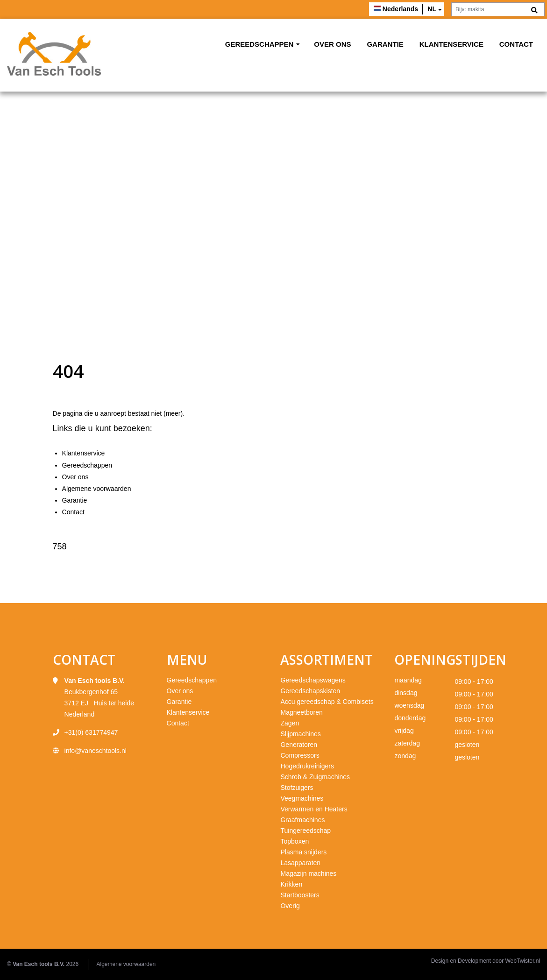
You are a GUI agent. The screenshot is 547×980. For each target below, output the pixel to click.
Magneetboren (301, 712)
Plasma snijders (303, 852)
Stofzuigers (297, 788)
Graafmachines (302, 820)
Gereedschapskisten (310, 691)
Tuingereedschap (305, 831)
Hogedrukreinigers (307, 766)
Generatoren (299, 745)
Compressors (300, 755)
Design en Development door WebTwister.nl (486, 961)
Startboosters (300, 895)
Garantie (385, 44)
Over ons (332, 44)
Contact (516, 44)
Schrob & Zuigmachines (315, 777)
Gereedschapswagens (313, 680)
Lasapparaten (300, 863)
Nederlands (400, 9)
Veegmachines (302, 798)
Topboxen (295, 841)
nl (432, 9)
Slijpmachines (300, 734)
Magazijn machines (308, 873)
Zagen (290, 723)
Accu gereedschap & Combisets (327, 702)
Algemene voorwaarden (97, 489)
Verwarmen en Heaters (314, 809)
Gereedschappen (259, 44)
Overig (290, 906)
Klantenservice (451, 44)
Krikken (291, 884)
